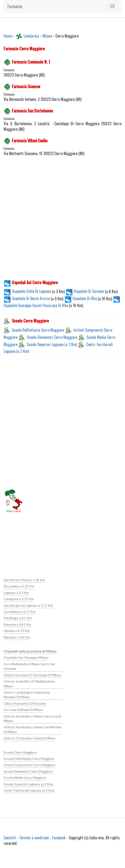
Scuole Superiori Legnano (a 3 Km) (52, 344)
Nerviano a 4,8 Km (17, 637)
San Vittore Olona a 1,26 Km (24, 580)
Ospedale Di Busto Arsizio (27, 298)
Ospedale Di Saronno (85, 291)
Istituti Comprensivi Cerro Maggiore (29, 765)
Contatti (10, 837)
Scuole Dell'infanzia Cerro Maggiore (38, 330)
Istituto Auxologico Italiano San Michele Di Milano (32, 729)
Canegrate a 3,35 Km (19, 599)
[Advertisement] (61, 221)
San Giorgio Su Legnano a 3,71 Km (28, 605)
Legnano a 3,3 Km (16, 593)
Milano (47, 36)
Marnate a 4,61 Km (17, 624)
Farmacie (15, 6)
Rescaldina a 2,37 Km (19, 586)
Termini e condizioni (34, 837)
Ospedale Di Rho (81, 298)
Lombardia (31, 36)
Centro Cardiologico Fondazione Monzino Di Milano (27, 694)
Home (8, 36)
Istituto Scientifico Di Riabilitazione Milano (29, 683)
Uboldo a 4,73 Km (17, 631)
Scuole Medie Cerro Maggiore (25, 777)
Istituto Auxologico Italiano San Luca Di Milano (32, 718)
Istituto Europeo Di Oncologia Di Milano (32, 675)
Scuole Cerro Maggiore (20, 752)
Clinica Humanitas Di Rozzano (25, 703)
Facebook (59, 837)
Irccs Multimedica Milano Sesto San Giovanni (29, 666)
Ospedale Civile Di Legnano (28, 291)
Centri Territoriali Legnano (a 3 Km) (29, 790)
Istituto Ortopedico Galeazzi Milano (30, 738)
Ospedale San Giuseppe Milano (26, 658)
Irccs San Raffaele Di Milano (23, 710)
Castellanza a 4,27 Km (20, 612)
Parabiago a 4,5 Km (18, 618)
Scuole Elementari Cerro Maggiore (52, 337)
